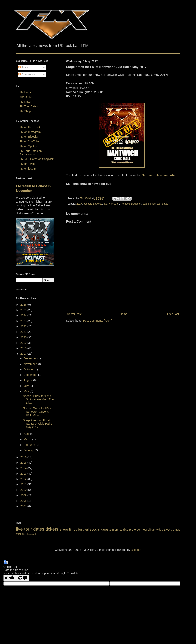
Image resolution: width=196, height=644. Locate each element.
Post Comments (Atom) (98, 321)
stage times (149, 204)
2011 (24, 484)
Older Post (172, 314)
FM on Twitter (28, 164)
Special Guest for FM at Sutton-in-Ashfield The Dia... (38, 399)
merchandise (120, 530)
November (30, 364)
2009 (24, 495)
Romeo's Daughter (131, 204)
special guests (100, 529)
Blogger (135, 550)
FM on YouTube (29, 141)
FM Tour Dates (29, 106)
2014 (24, 468)
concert (87, 204)
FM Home (26, 92)
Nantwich (114, 204)
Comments (27, 74)
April (27, 434)
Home (123, 314)
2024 (24, 315)
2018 (24, 348)
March (28, 439)
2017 (79, 204)
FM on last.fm (28, 169)
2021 (24, 332)
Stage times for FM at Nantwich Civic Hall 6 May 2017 (38, 424)
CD (173, 530)
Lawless (98, 204)
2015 (24, 463)
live (105, 204)
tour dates (163, 204)
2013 (24, 474)
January (29, 450)
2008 (24, 501)
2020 (24, 337)
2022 (24, 326)
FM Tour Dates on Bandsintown (31, 153)
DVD (167, 530)
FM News (25, 102)
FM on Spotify (28, 146)
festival (83, 529)
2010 (24, 490)
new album (149, 530)
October (29, 369)
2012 (24, 479)
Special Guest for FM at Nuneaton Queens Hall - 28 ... (38, 412)
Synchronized (29, 534)
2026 (24, 305)
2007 (24, 506)
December (30, 358)
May (27, 391)
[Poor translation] (23, 578)
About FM (26, 97)
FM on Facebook (30, 127)
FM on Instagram (30, 132)
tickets (52, 529)
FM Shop (25, 111)
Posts (23, 67)
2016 (24, 457)
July (26, 386)
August (28, 380)
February (30, 445)
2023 (24, 321)
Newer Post (74, 314)
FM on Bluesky (29, 137)
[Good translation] (10, 578)
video (160, 530)
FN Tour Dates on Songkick (37, 159)
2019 (24, 343)
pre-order (135, 530)
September (31, 375)
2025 (24, 310)
